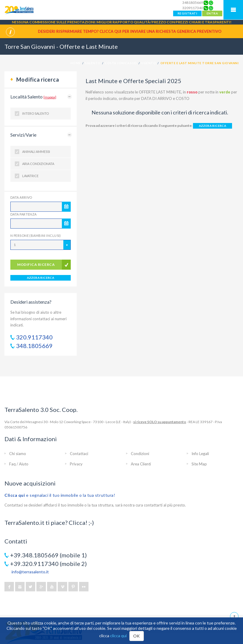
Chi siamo (18, 454)
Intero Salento (36, 113)
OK (137, 636)
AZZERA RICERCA (41, 278)
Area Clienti (141, 464)
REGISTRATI (187, 13)
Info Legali (200, 454)
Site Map (199, 464)
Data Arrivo (21, 197)
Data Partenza (24, 214)
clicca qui (118, 636)
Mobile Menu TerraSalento (233, 10)
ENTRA (212, 13)
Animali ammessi (36, 152)
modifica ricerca (36, 264)
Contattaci (79, 454)
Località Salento (33, 97)
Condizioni (140, 454)
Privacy (76, 464)
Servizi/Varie (23, 135)
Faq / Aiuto (19, 464)
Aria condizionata (38, 164)
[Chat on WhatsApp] (211, 3)
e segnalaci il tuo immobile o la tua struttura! (60, 495)
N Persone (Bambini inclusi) (36, 236)
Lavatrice (30, 176)
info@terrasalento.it (30, 572)
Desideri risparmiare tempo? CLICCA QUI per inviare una (130, 31)
